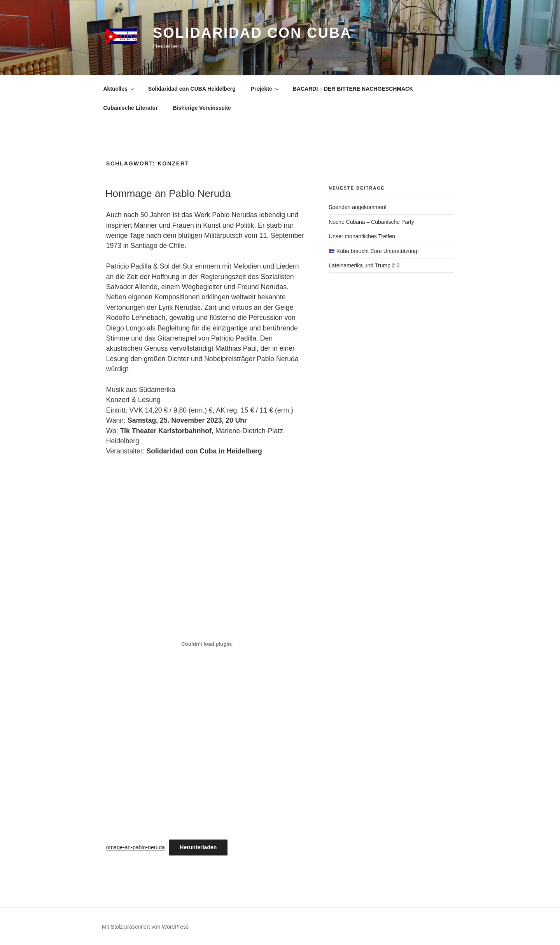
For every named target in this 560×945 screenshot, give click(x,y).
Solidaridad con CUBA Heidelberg (192, 89)
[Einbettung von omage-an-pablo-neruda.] (207, 644)
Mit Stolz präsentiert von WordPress (145, 927)
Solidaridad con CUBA (252, 33)
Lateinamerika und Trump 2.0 (364, 265)
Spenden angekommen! (358, 207)
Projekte (265, 89)
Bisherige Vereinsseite (202, 108)
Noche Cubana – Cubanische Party (371, 222)
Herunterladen (198, 847)
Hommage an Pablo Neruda (168, 193)
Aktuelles (119, 89)
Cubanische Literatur (131, 108)
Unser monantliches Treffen (362, 236)
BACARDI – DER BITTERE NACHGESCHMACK (353, 89)
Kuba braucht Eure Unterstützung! (374, 251)
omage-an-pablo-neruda (136, 847)
